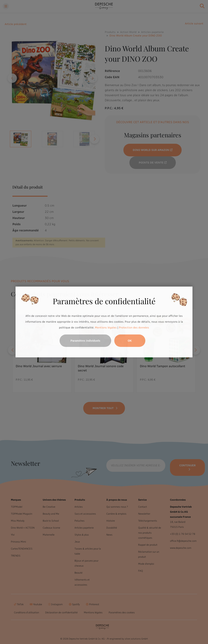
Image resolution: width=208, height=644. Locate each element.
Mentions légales (106, 328)
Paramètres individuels (85, 341)
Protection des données (134, 328)
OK (130, 341)
